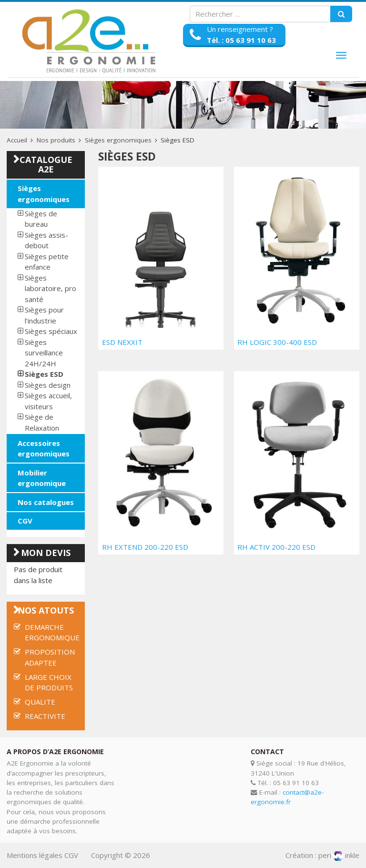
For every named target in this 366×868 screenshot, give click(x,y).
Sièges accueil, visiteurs (48, 401)
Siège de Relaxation (42, 422)
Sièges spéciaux (51, 331)
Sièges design (48, 385)
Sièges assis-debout (46, 240)
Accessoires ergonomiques (44, 449)
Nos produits (56, 140)
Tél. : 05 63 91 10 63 (241, 40)
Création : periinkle (322, 855)
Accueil (17, 140)
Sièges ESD (44, 374)
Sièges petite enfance (47, 262)
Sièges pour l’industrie (44, 315)
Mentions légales (35, 855)
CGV (25, 521)
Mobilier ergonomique (42, 478)
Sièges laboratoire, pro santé (51, 288)
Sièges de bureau (41, 219)
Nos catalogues (46, 502)
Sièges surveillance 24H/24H (44, 353)
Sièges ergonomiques (118, 140)
